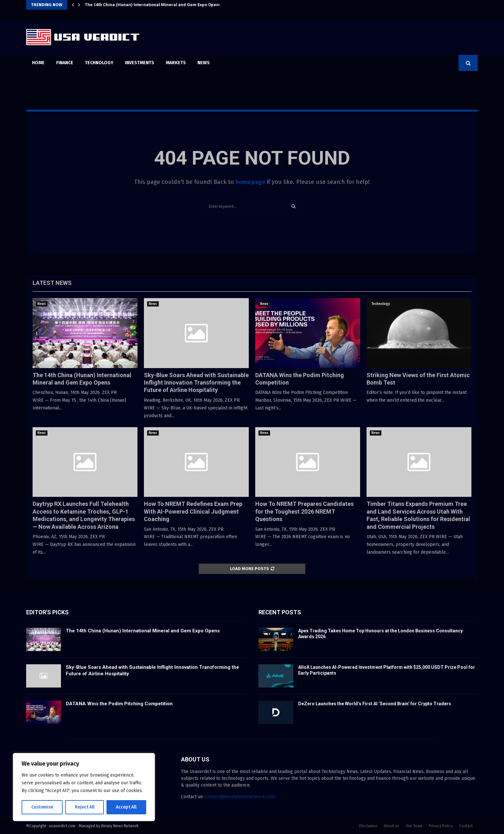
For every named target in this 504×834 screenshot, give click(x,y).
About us (391, 826)
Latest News (52, 283)
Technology (99, 63)
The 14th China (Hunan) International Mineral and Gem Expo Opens (153, 5)
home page (250, 182)
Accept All (126, 807)
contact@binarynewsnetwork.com (240, 797)
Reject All (85, 807)
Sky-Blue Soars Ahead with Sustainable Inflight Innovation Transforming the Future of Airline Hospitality (196, 383)
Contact (466, 826)
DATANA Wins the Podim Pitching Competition (119, 704)
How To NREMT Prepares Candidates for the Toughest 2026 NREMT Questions (304, 511)
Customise (42, 807)
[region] (84, 787)
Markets (176, 63)
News (204, 63)
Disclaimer (368, 826)
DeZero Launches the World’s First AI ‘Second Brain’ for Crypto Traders (375, 704)
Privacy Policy (441, 826)
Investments (140, 63)
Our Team (414, 826)
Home (38, 63)
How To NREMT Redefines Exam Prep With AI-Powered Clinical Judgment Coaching (193, 511)
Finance (65, 63)
